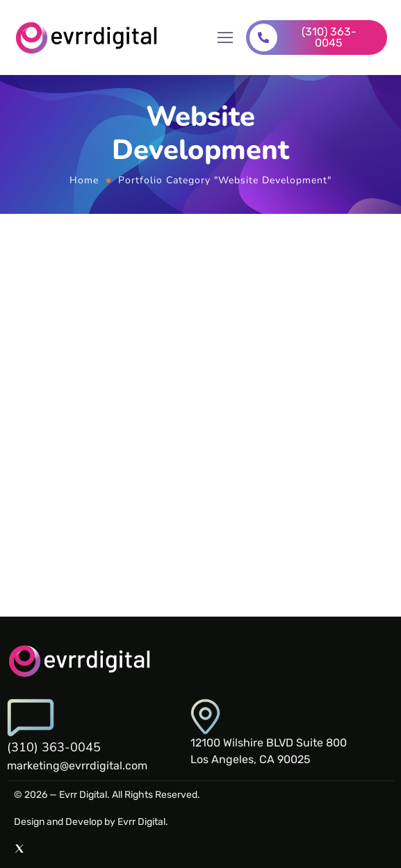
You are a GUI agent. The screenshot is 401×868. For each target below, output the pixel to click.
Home (84, 180)
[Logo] (88, 37)
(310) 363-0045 (54, 747)
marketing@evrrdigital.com (77, 766)
